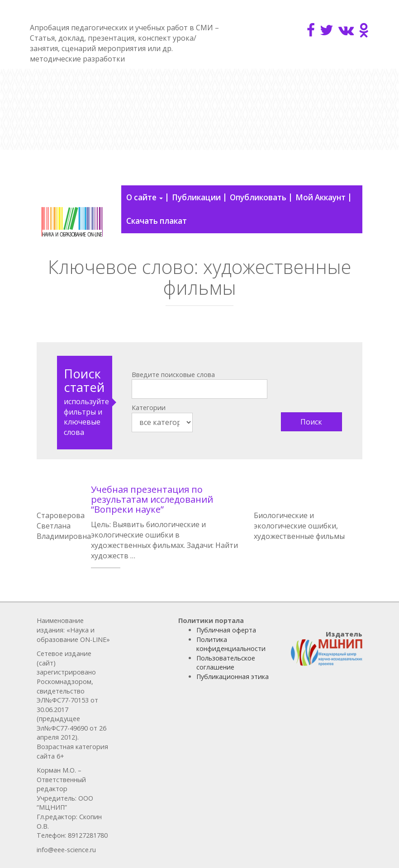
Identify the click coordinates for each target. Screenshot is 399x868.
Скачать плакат (157, 221)
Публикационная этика (233, 677)
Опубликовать (258, 197)
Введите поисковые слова (173, 375)
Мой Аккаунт (321, 197)
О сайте (145, 197)
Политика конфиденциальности (231, 644)
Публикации (196, 197)
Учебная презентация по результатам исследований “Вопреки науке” (152, 499)
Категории (149, 408)
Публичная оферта (226, 630)
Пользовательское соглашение (226, 663)
